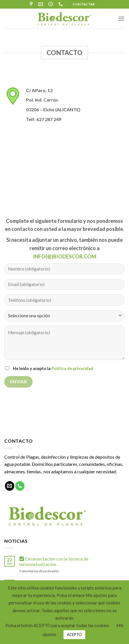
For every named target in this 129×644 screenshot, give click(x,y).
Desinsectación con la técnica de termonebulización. (54, 561)
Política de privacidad (72, 368)
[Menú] (121, 19)
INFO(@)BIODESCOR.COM (65, 256)
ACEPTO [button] (74, 635)
